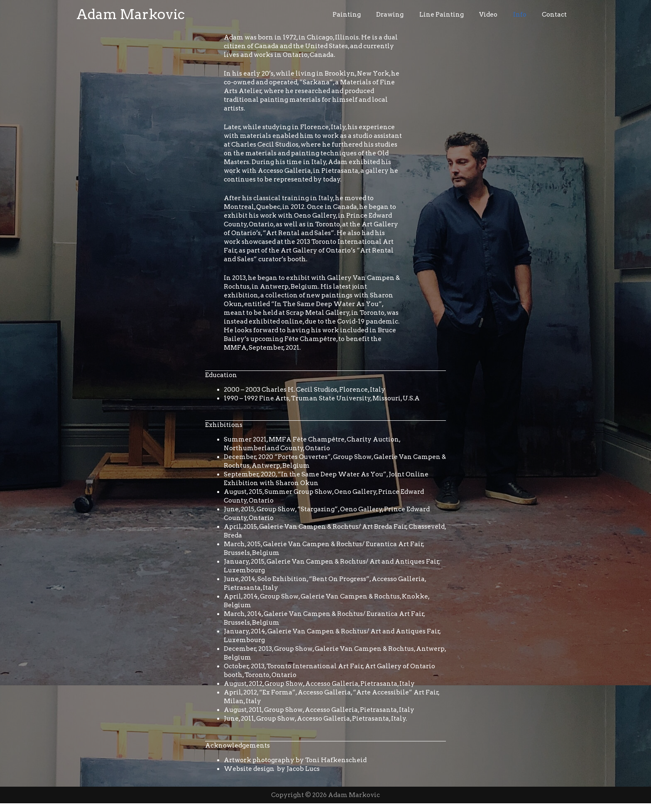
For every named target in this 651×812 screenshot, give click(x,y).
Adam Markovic (131, 18)
